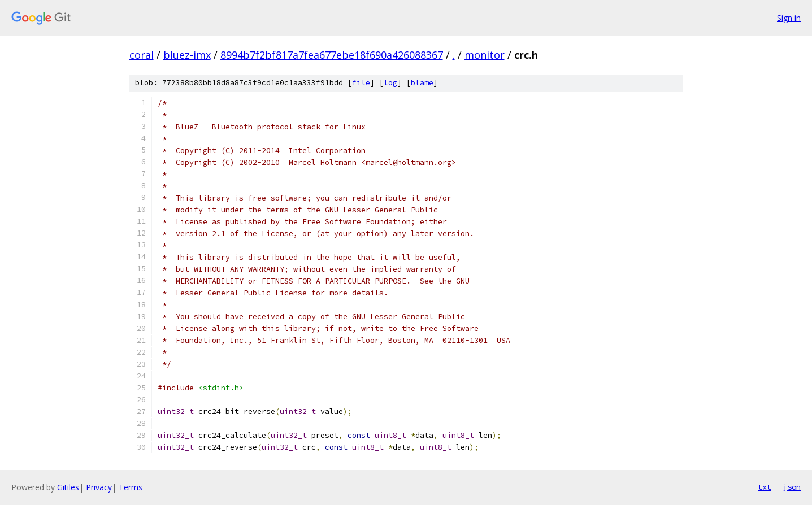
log (390, 83)
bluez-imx (187, 55)
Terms (131, 487)
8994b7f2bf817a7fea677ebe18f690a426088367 (332, 55)
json (792, 487)
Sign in (789, 18)
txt (765, 487)
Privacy (99, 487)
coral (142, 55)
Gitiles (68, 487)
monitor (485, 55)
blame (422, 83)
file (361, 83)
